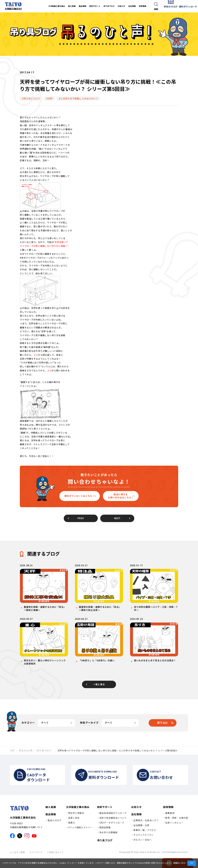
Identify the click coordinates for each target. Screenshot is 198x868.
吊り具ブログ (105, 850)
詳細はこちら (179, 863)
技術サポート (105, 816)
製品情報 (51, 824)
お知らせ (136, 817)
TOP (12, 757)
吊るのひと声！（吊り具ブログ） (36, 757)
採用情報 (168, 816)
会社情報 (136, 824)
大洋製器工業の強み (78, 816)
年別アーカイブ (89, 729)
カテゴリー (28, 729)
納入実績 (51, 817)
